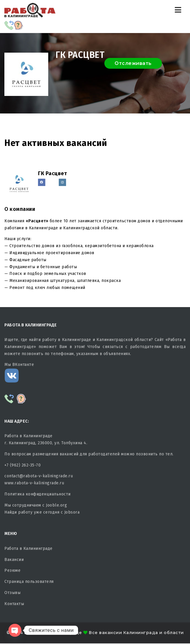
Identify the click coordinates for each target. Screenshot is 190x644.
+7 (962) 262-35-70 (23, 465)
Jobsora (72, 512)
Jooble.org (56, 505)
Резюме (12, 570)
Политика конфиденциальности (38, 494)
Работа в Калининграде (28, 549)
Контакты (14, 604)
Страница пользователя (29, 582)
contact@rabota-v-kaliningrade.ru (39, 476)
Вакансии (14, 560)
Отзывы (12, 593)
